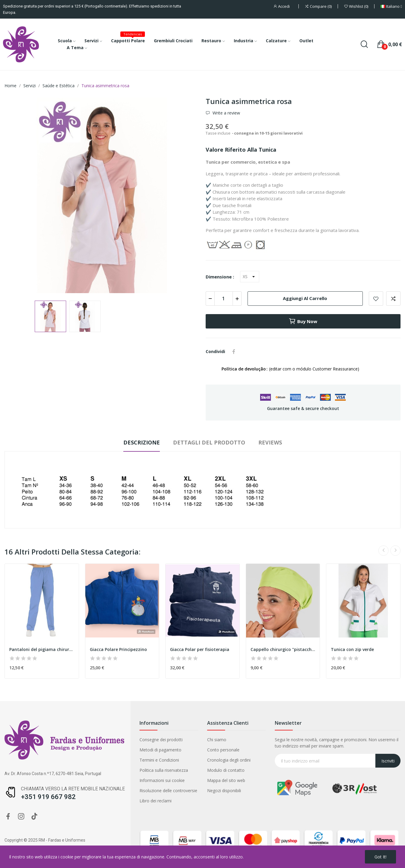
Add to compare (393, 299)
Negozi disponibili (224, 791)
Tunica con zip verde (352, 649)
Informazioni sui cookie (162, 780)
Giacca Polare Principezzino (118, 649)
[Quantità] (224, 299)
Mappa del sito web (226, 780)
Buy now (303, 321)
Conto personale (223, 750)
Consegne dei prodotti (161, 740)
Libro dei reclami (156, 801)
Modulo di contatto (226, 770)
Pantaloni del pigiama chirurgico (42, 649)
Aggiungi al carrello (305, 298)
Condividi (234, 352)
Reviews (270, 442)
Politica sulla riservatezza (164, 770)
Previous (383, 551)
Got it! (380, 857)
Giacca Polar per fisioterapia (200, 649)
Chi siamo (217, 740)
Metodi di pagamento (160, 750)
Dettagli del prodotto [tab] (209, 442)
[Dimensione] (250, 277)
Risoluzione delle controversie (168, 791)
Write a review (226, 113)
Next (395, 551)
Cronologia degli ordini (229, 760)
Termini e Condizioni (159, 760)
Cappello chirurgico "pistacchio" (283, 649)
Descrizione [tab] (142, 442)
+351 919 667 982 (48, 797)
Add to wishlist (376, 299)
